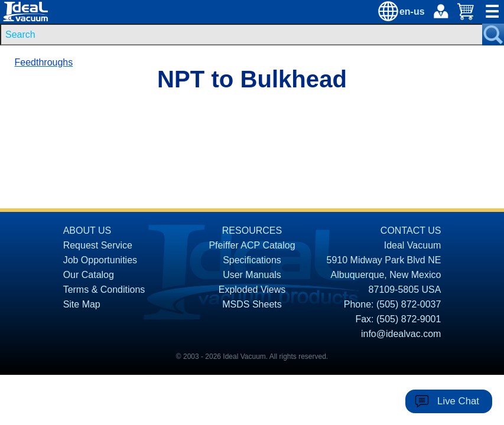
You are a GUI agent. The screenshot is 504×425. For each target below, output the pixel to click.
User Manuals (252, 275)
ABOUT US (87, 231)
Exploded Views (252, 290)
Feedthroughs (44, 62)
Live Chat (458, 401)
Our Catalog (89, 275)
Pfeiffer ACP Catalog (252, 245)
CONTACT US (411, 231)
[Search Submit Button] (493, 35)
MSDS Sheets (252, 304)
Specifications (252, 260)
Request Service (98, 245)
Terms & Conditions (104, 290)
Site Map (82, 304)
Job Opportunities (100, 260)
